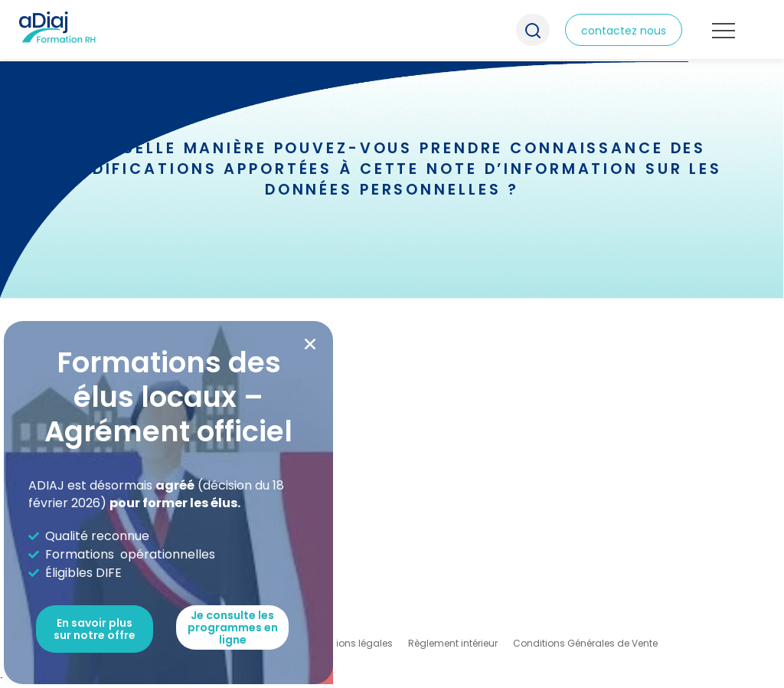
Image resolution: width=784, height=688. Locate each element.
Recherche (533, 30)
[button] (310, 344)
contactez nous (624, 31)
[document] (392, 344)
